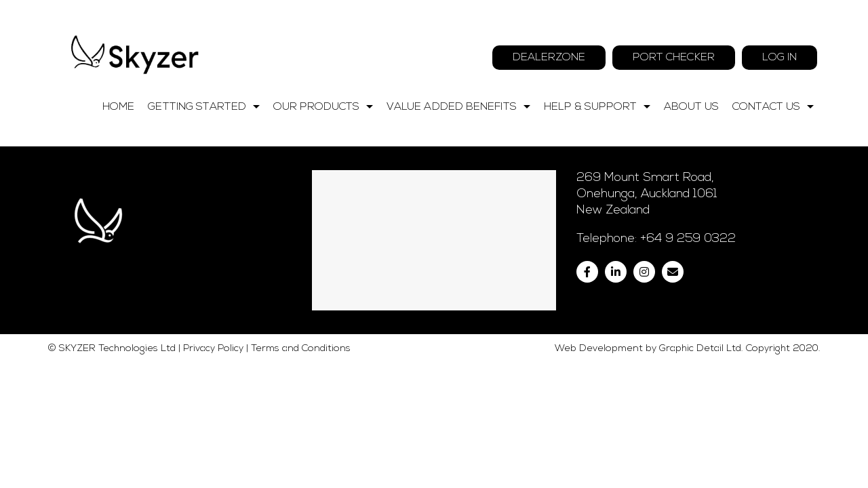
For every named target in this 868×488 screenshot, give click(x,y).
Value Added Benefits (462, 107)
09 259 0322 (743, 29)
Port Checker (674, 58)
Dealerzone (549, 58)
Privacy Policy (213, 473)
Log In (780, 58)
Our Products (327, 107)
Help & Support (600, 107)
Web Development (599, 473)
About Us (691, 107)
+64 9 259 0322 (688, 363)
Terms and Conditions (301, 473)
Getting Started (207, 107)
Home (118, 107)
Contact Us (776, 107)
